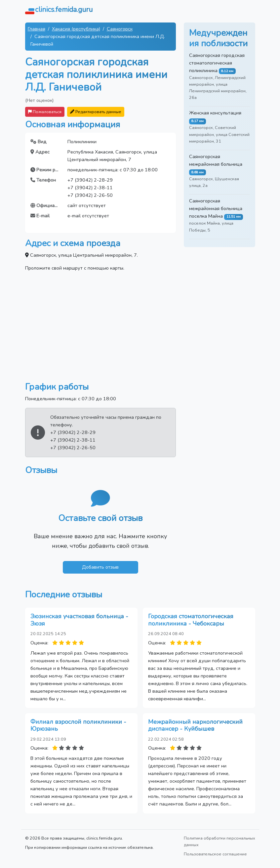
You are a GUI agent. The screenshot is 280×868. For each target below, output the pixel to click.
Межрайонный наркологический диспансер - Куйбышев (195, 725)
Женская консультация (215, 113)
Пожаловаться (45, 112)
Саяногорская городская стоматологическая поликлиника (217, 63)
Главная (37, 29)
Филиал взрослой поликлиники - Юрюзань (78, 725)
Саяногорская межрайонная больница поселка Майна (216, 208)
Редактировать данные (96, 112)
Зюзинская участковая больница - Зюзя (79, 620)
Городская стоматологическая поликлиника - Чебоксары (191, 620)
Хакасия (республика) (76, 29)
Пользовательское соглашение (215, 854)
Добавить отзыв (100, 567)
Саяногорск (120, 29)
